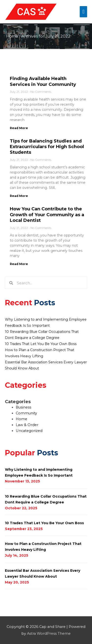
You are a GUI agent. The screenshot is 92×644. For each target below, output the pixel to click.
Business (23, 407)
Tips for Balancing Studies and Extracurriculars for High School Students (47, 147)
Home (12, 36)
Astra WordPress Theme (49, 634)
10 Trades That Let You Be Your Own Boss (41, 344)
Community (26, 413)
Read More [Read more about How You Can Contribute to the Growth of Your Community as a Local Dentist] (19, 264)
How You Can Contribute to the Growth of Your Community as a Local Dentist (47, 215)
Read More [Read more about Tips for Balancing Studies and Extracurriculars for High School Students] (19, 196)
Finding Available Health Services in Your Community (43, 81)
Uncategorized (29, 431)
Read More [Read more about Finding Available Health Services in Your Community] (19, 128)
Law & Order (27, 425)
